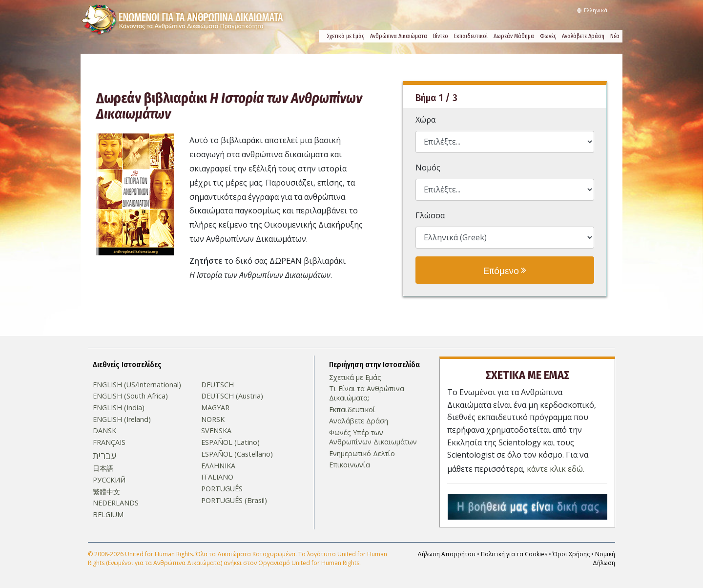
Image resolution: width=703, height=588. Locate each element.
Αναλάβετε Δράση (583, 36)
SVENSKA (216, 431)
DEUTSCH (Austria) (232, 396)
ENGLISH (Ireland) (122, 420)
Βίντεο (441, 36)
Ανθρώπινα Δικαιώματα (399, 36)
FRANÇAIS (109, 442)
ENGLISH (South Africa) (130, 396)
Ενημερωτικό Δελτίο (362, 453)
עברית (104, 456)
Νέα (615, 36)
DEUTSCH (217, 384)
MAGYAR (215, 408)
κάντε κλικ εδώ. (556, 468)
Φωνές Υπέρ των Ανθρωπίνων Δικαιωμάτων (373, 437)
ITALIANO (217, 477)
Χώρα (425, 120)
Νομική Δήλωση (604, 557)
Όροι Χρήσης (571, 553)
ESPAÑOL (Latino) (230, 442)
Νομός (428, 168)
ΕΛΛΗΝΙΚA (218, 465)
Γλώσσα (430, 215)
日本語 (103, 468)
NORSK (213, 420)
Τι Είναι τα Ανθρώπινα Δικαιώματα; (367, 393)
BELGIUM (108, 515)
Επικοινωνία (350, 465)
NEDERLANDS (116, 503)
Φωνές (548, 36)
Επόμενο (505, 270)
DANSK (104, 431)
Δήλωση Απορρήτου (446, 553)
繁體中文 (106, 492)
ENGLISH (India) (119, 408)
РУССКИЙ (109, 480)
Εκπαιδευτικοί (471, 36)
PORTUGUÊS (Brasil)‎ (234, 501)
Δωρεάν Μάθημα (514, 36)
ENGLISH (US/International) (137, 384)
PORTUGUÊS (222, 489)
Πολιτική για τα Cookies (514, 553)
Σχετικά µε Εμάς (345, 36)
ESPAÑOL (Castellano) (237, 454)
